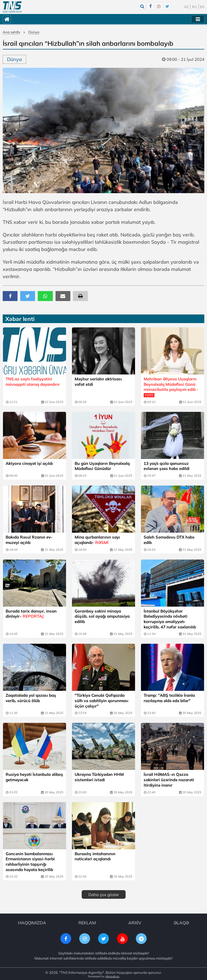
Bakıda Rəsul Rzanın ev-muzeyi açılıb (29, 539)
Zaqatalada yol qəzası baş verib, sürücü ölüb (31, 697)
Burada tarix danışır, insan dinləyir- (31, 613)
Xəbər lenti (20, 319)
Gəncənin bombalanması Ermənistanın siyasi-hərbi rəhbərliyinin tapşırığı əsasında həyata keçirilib (30, 861)
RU (194, 7)
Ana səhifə (11, 32)
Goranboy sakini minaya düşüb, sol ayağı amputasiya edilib (102, 616)
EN (202, 7)
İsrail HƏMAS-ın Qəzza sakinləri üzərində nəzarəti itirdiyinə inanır (169, 779)
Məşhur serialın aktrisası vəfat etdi (98, 382)
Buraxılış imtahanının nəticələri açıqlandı (95, 855)
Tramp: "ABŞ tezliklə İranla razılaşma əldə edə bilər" (169, 697)
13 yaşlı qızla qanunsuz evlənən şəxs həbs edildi (167, 466)
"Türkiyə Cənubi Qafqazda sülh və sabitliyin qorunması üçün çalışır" (101, 700)
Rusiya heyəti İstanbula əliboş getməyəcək (34, 776)
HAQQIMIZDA (32, 922)
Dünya (34, 32)
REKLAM (87, 922)
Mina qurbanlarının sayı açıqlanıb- (97, 539)
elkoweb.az (113, 975)
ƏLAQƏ (181, 922)
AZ (187, 7)
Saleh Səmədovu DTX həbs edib (169, 539)
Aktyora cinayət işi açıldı (29, 463)
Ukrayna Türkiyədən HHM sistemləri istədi (99, 776)
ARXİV (135, 922)
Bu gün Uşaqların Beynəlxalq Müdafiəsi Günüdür (102, 466)
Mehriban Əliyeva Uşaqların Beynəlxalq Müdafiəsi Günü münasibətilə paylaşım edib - (171, 387)
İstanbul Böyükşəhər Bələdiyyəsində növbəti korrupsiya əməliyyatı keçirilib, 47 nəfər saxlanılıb (170, 618)
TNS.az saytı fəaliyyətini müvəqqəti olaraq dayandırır (33, 382)
